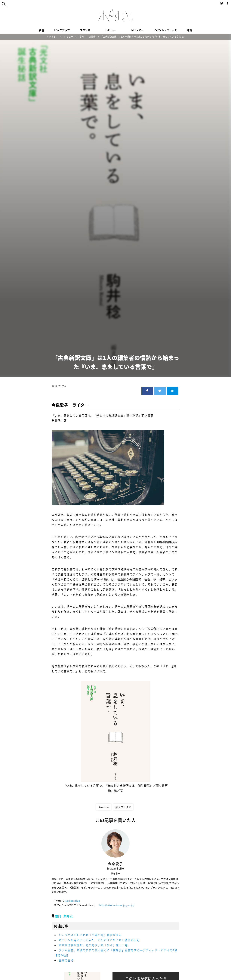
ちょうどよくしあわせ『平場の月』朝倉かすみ (90, 935)
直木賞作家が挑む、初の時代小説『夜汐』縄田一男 (93, 945)
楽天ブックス (123, 807)
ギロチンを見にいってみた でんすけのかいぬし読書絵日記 (99, 940)
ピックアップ (62, 30)
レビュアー (137, 30)
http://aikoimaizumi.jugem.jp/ (117, 905)
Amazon (104, 807)
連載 (189, 30)
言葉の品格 (66, 960)
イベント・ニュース (165, 30)
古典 (58, 916)
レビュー (110, 30)
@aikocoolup (72, 901)
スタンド (85, 30)
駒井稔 (68, 916)
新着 (42, 30)
